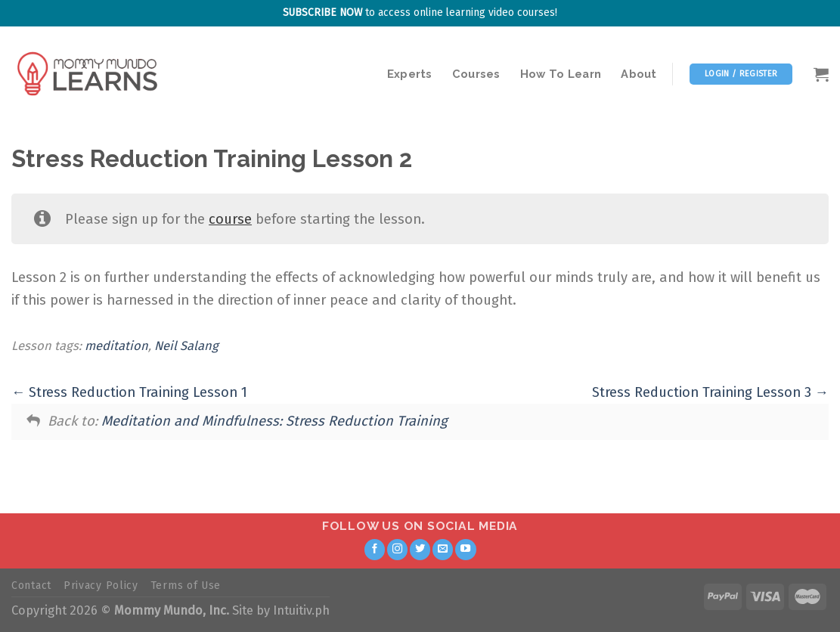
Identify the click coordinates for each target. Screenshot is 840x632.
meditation (116, 346)
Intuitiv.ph (301, 610)
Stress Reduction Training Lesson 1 (129, 392)
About (639, 74)
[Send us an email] (443, 550)
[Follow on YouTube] (466, 550)
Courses (476, 74)
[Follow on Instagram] (398, 550)
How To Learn (561, 74)
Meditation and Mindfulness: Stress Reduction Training (274, 421)
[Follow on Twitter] (420, 550)
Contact (31, 586)
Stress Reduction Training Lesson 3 (710, 392)
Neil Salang (186, 346)
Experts (410, 74)
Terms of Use (186, 586)
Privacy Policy (101, 586)
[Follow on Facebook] (375, 550)
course (230, 219)
